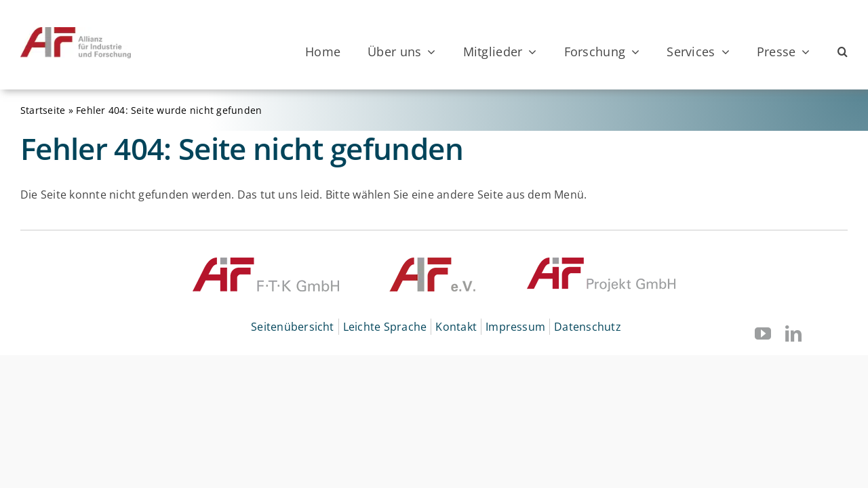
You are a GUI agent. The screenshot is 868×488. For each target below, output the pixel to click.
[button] (843, 52)
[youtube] (763, 333)
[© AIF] (433, 263)
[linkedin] (793, 333)
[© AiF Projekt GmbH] (601, 263)
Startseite (43, 110)
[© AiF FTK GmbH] (266, 263)
